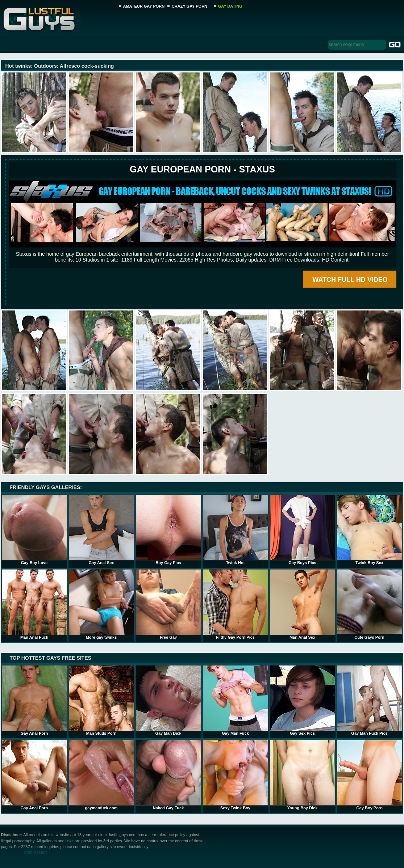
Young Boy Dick (303, 775)
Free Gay (168, 604)
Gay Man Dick (168, 700)
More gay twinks (101, 604)
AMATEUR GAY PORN (144, 6)
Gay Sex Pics (303, 700)
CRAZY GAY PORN (189, 6)
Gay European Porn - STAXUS (202, 169)
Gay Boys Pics (303, 530)
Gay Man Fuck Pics (370, 700)
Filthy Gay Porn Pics (236, 604)
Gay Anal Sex (101, 530)
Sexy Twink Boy (236, 775)
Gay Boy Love (34, 530)
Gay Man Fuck (236, 700)
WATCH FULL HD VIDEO (350, 280)
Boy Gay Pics (168, 530)
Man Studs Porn (101, 700)
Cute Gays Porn (370, 604)
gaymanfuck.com (101, 775)
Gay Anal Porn (34, 700)
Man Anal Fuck (34, 604)
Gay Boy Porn (370, 775)
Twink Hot (236, 530)
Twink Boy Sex (370, 530)
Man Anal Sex (303, 604)
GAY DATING (230, 6)
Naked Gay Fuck (168, 775)
